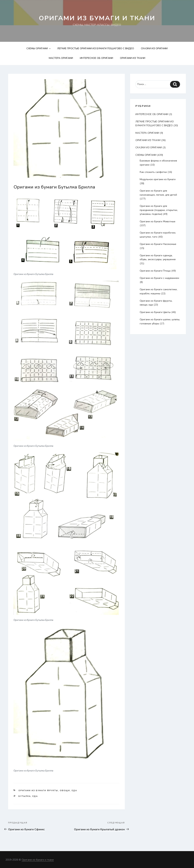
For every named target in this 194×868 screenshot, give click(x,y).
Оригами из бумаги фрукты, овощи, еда (48, 791)
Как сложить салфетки (153, 172)
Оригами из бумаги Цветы (155, 312)
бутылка (25, 796)
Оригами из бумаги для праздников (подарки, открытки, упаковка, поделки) (159, 210)
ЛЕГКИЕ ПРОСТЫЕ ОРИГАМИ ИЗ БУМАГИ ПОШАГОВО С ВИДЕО (96, 48)
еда (35, 796)
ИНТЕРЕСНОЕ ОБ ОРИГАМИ (96, 58)
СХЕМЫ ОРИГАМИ (39, 48)
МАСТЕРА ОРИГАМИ (61, 58)
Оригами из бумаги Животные (158, 221)
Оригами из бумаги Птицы (155, 271)
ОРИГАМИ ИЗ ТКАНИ (133, 58)
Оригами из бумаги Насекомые (158, 244)
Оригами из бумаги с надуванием (159, 278)
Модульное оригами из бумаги (158, 179)
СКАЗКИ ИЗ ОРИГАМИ (154, 48)
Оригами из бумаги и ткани (97, 18)
